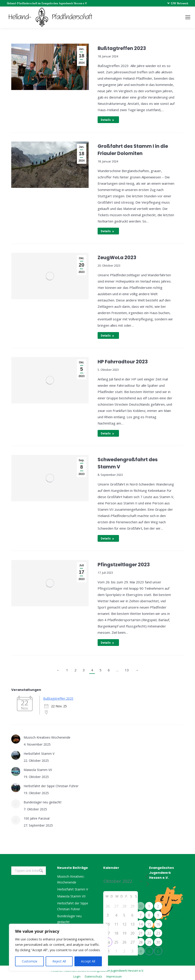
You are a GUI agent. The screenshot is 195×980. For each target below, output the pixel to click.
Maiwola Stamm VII (38, 768)
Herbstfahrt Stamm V (39, 752)
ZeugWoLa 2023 (117, 257)
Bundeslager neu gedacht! (43, 801)
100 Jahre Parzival (37, 817)
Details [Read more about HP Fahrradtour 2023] (107, 433)
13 (127, 668)
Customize (30, 961)
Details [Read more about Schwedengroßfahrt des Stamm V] (107, 537)
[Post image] (16, 737)
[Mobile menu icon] (188, 17)
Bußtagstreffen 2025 (58, 697)
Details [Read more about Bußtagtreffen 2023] (107, 120)
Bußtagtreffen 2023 (122, 48)
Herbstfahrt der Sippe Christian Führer (51, 784)
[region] (58, 947)
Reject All (59, 961)
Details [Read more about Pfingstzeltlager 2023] (107, 641)
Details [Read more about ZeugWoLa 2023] (107, 335)
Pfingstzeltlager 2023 (124, 563)
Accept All (88, 961)
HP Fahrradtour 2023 (123, 361)
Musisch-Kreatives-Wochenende (47, 736)
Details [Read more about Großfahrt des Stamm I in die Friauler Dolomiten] (107, 231)
